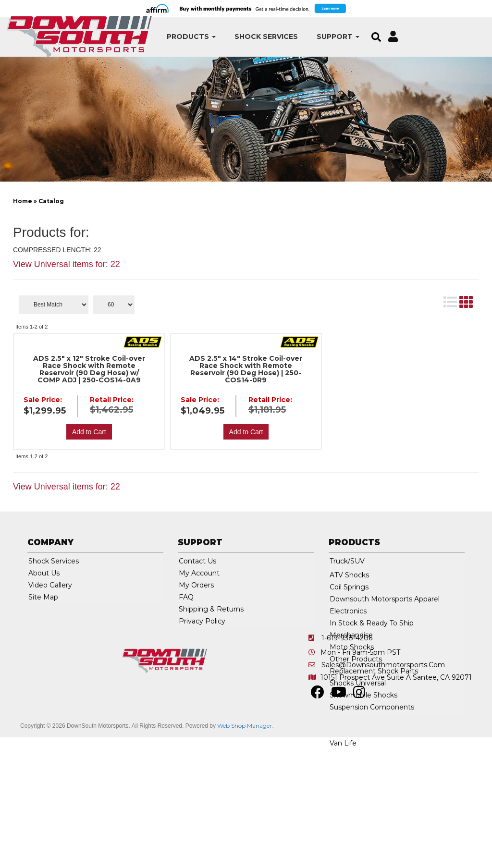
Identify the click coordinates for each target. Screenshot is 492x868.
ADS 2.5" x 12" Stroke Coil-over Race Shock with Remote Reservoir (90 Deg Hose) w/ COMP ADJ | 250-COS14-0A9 (89, 369)
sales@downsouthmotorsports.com (383, 665)
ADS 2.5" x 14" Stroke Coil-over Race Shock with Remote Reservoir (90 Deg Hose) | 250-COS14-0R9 (246, 369)
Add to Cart (89, 432)
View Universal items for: (67, 264)
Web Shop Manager (245, 726)
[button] (163, 37)
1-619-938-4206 (347, 638)
